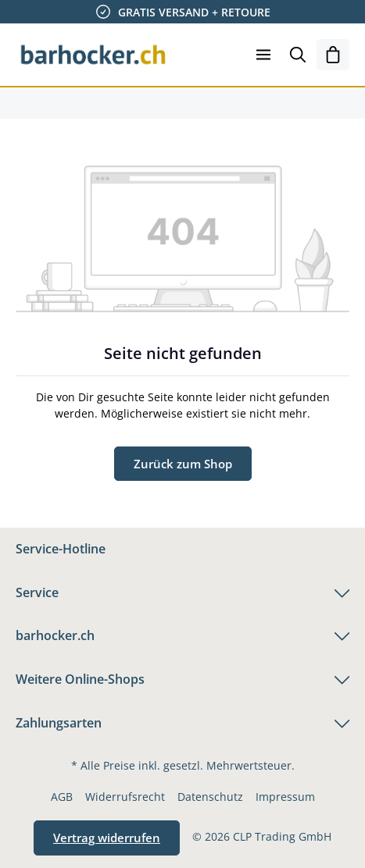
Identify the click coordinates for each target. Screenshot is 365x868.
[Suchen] (298, 55)
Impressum (285, 797)
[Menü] (263, 55)
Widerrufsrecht (125, 797)
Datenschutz (210, 797)
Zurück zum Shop (183, 464)
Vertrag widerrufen (107, 838)
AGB (62, 797)
